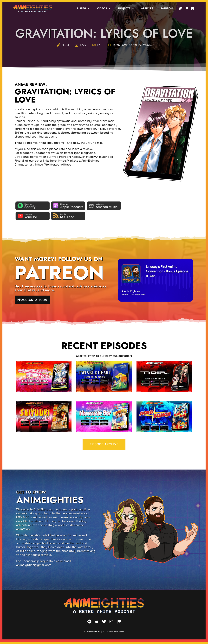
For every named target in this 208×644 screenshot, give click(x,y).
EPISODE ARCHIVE (104, 446)
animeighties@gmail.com (34, 567)
